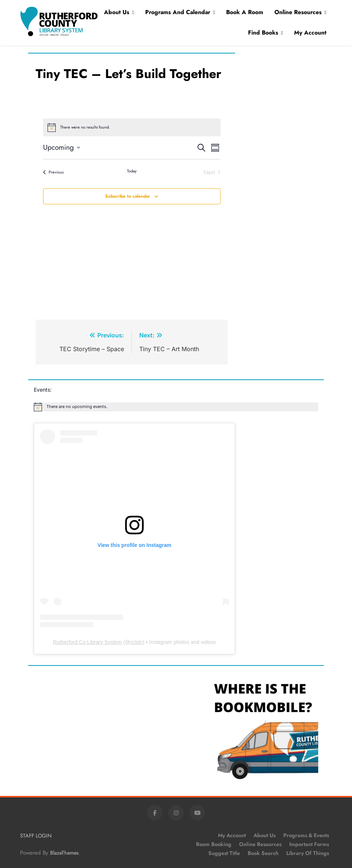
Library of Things (308, 853)
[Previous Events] (53, 172)
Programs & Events (306, 835)
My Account (310, 33)
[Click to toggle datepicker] (62, 148)
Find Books (263, 33)
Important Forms (309, 844)
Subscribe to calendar (128, 196)
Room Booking (214, 844)
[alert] (176, 407)
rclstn (136, 642)
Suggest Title (224, 853)
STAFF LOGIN (36, 836)
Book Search (263, 853)
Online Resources (298, 12)
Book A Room (245, 12)
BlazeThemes (64, 853)
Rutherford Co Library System (87, 642)
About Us (117, 12)
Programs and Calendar (178, 12)
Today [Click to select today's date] (132, 171)
